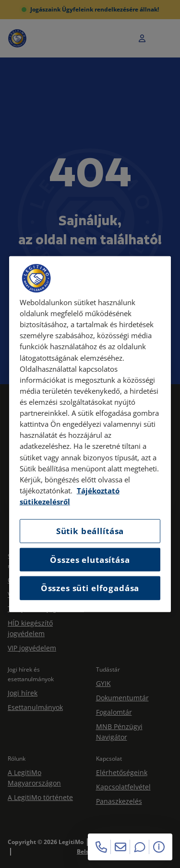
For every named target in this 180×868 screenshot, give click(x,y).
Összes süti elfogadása (90, 588)
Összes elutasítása (90, 559)
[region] (90, 434)
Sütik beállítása (90, 531)
